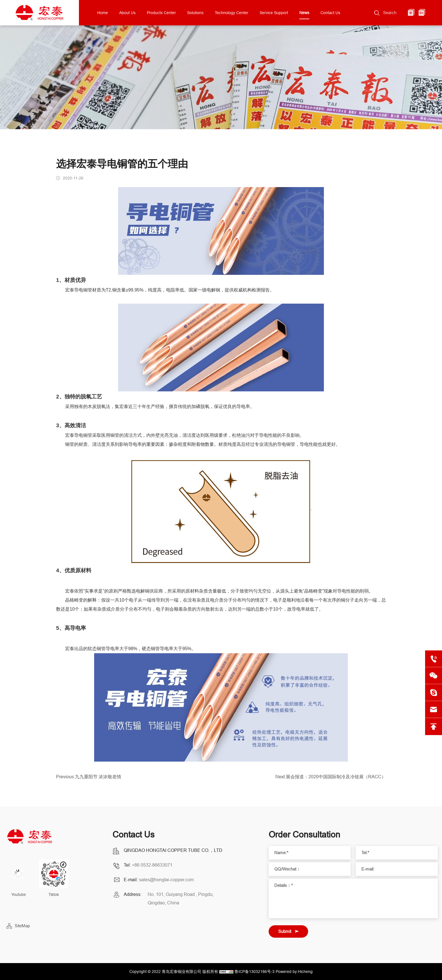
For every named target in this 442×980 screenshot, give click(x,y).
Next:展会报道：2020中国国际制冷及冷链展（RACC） (331, 779)
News (304, 13)
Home (103, 13)
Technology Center (232, 13)
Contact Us (330, 13)
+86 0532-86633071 (152, 865)
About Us (127, 13)
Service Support (274, 13)
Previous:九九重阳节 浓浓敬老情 (89, 779)
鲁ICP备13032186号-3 (255, 972)
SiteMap (22, 926)
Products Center (161, 13)
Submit (285, 931)
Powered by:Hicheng (294, 972)
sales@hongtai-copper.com (166, 880)
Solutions (195, 13)
